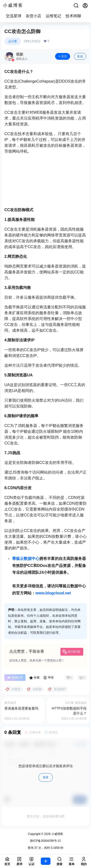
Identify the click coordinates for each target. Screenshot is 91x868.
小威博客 (57, 834)
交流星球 (14, 16)
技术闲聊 (73, 16)
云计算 (13, 41)
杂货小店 (33, 16)
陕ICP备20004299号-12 (45, 841)
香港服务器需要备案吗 (21, 708)
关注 (63, 56)
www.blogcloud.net (53, 593)
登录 (46, 777)
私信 (80, 56)
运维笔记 (53, 16)
